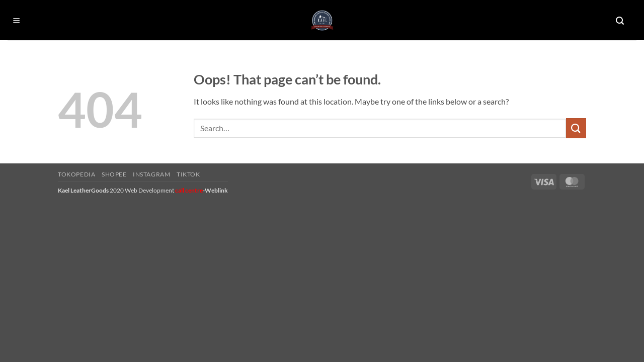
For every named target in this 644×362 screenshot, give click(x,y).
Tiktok (188, 174)
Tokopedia (77, 174)
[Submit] (576, 128)
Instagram (152, 174)
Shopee (114, 174)
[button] (17, 21)
